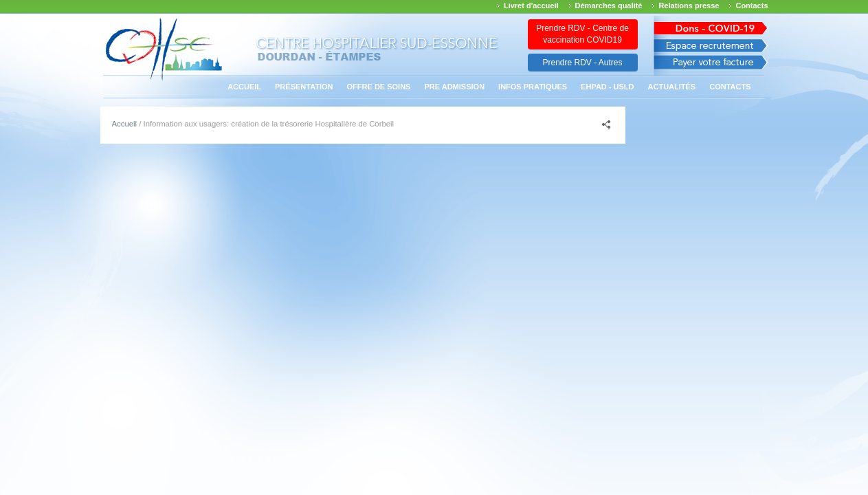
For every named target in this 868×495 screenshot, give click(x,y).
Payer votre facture (711, 66)
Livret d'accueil (531, 5)
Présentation (304, 87)
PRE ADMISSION (454, 87)
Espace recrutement (711, 46)
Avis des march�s (711, 26)
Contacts (752, 5)
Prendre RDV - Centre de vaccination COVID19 (582, 34)
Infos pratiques (533, 87)
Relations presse (689, 5)
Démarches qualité (609, 5)
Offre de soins (379, 87)
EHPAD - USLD (607, 87)
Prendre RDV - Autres (582, 63)
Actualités (672, 87)
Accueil (244, 87)
